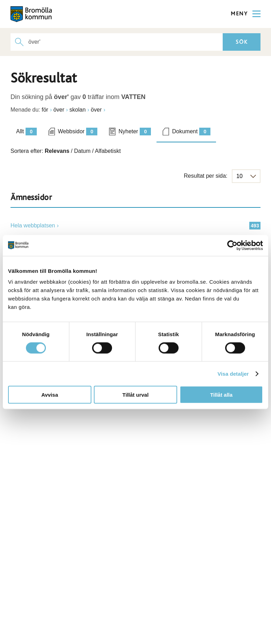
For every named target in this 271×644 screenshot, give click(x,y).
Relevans (57, 151)
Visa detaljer (233, 373)
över (59, 110)
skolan (77, 110)
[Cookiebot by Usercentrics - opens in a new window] (232, 245)
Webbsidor (78, 132)
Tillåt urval (136, 395)
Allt (26, 132)
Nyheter (135, 132)
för (45, 110)
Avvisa (50, 395)
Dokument (191, 132)
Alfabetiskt (108, 151)
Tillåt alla (221, 395)
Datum (82, 151)
